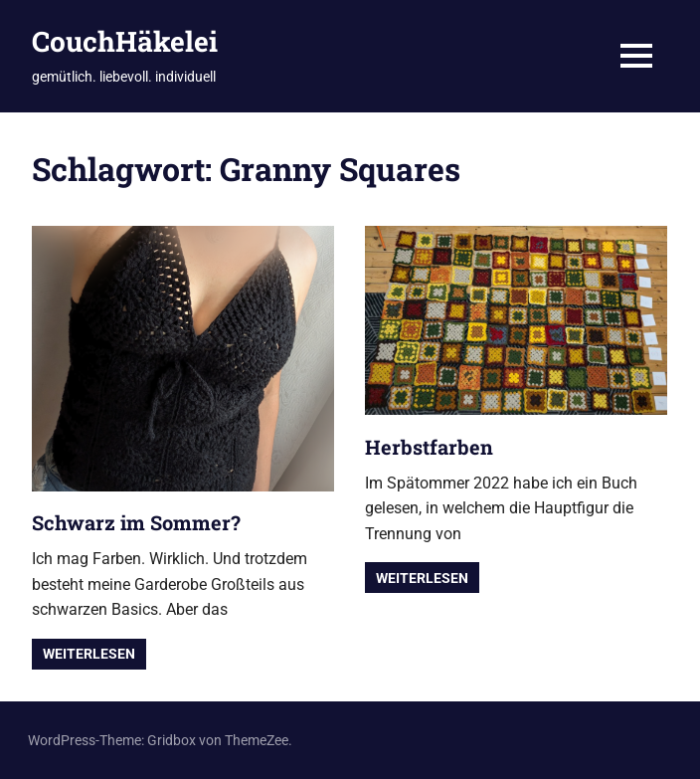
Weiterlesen (89, 654)
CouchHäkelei (125, 41)
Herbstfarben (429, 447)
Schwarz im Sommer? (136, 522)
